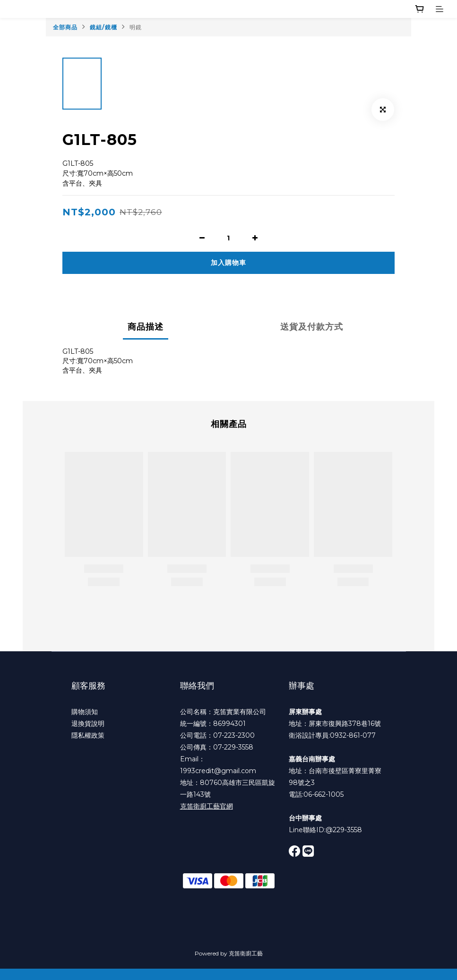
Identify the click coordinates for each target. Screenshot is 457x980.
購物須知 (85, 712)
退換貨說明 (88, 724)
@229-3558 (344, 830)
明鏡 (136, 27)
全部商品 (65, 27)
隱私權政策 (88, 735)
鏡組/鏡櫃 (103, 27)
